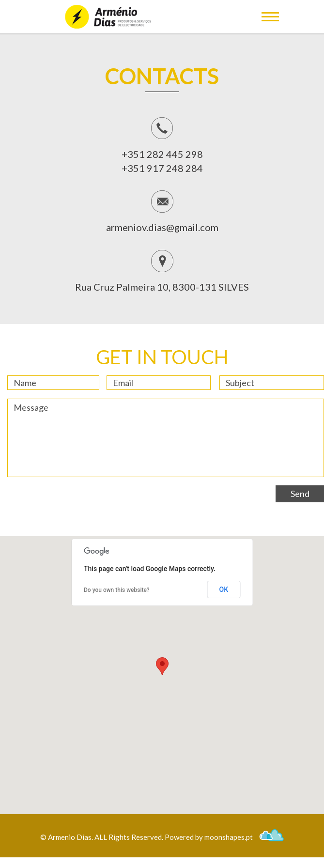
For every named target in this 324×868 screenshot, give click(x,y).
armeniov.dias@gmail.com (162, 227)
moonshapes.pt (244, 837)
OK (224, 589)
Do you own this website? (117, 590)
